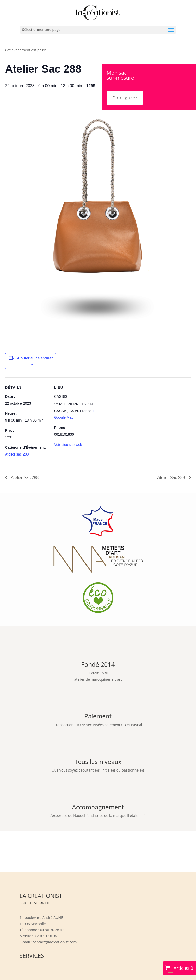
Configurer (125, 98)
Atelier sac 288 (17, 454)
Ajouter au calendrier (35, 358)
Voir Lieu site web (68, 445)
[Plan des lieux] (130, 413)
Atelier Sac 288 (24, 478)
